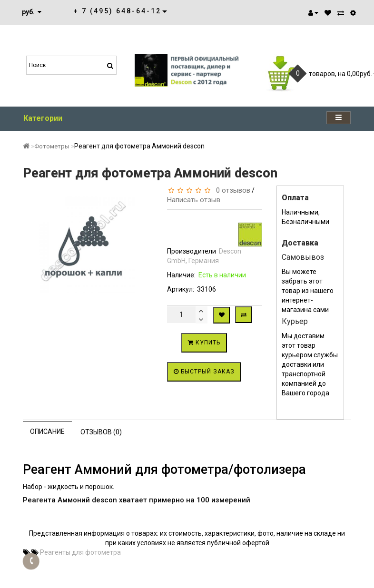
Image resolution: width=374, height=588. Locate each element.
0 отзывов (231, 190)
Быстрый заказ (204, 372)
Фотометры (52, 146)
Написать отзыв (194, 200)
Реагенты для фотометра (80, 552)
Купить (204, 343)
